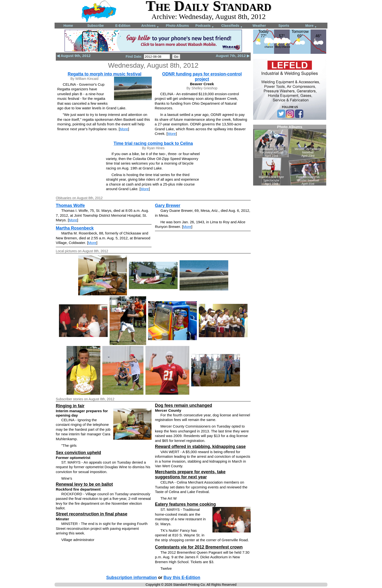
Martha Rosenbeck (75, 228)
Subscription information (132, 578)
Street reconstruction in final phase (92, 514)
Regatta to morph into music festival (105, 74)
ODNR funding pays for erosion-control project (202, 77)
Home (68, 26)
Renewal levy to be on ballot (84, 484)
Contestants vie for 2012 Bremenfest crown (199, 547)
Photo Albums (177, 26)
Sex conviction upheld (78, 453)
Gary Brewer (168, 205)
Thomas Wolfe (70, 205)
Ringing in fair (70, 406)
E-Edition (123, 26)
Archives (150, 26)
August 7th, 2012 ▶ (233, 56)
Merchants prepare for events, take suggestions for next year (190, 474)
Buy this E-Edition (182, 578)
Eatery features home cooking (185, 504)
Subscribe (95, 26)
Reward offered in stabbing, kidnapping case (200, 447)
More (311, 26)
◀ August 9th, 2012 (74, 56)
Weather (259, 26)
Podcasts (205, 26)
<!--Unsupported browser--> (290, 155)
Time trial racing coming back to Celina (153, 143)
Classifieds (232, 26)
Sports (284, 26)
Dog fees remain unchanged (183, 405)
